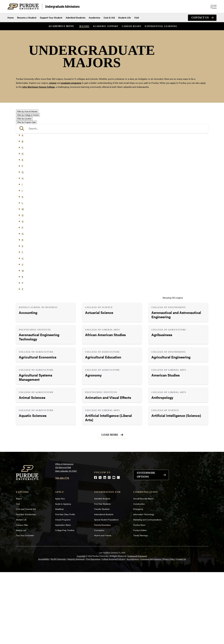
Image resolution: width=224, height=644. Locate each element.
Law (21, 147)
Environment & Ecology (31, 139)
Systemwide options (146, 547)
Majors (84, 26)
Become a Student (27, 18)
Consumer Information (151, 631)
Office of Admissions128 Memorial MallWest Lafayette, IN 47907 (66, 539)
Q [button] (23, 306)
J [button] (22, 262)
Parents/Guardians (102, 597)
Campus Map (22, 597)
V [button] (22, 336)
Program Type (26, 194)
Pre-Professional (27, 163)
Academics (94, 18)
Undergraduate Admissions (62, 6)
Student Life (124, 18)
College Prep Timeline (65, 602)
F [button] (22, 238)
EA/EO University (58, 631)
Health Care (25, 143)
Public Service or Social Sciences (35, 167)
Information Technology (144, 586)
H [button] (23, 250)
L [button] (22, 275)
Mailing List (21, 602)
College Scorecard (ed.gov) (113, 631)
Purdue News (139, 597)
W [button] (23, 342)
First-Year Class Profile (65, 586)
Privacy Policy (169, 631)
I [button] (22, 256)
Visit (137, 18)
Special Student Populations (106, 591)
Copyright (81, 628)
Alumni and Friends (103, 607)
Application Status (63, 597)
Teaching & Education (30, 175)
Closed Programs (63, 591)
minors (53, 83)
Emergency (138, 581)
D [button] (23, 225)
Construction (139, 576)
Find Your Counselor (25, 607)
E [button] (22, 232)
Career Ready (132, 26)
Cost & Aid (109, 18)
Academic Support (106, 26)
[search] (112, 200)
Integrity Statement (76, 631)
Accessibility (44, 631)
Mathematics (25, 159)
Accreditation (133, 631)
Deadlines (59, 581)
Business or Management (32, 124)
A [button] (22, 207)
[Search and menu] (213, 7)
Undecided (24, 179)
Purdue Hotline (140, 602)
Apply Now (60, 570)
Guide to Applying (63, 576)
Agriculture (24, 115)
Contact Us (200, 18)
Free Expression (93, 631)
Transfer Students (102, 581)
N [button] (23, 287)
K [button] (22, 269)
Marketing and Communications (147, 591)
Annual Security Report (143, 570)
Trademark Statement (137, 628)
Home (11, 18)
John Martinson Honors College (38, 87)
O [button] (23, 293)
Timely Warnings (141, 607)
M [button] (23, 281)
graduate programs (71, 83)
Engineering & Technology (32, 135)
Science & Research (29, 171)
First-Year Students (102, 576)
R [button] (22, 312)
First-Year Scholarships (26, 586)
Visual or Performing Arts (32, 183)
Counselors (99, 602)
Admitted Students (75, 18)
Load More (110, 507)
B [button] (22, 213)
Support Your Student (51, 18)
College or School (28, 187)
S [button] (22, 318)
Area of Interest (27, 111)
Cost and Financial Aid (26, 581)
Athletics (23, 120)
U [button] (23, 330)
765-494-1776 (62, 550)
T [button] (22, 324)
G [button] (23, 244)
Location (24, 190)
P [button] (22, 299)
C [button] (22, 219)
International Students (104, 586)
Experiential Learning (161, 26)
